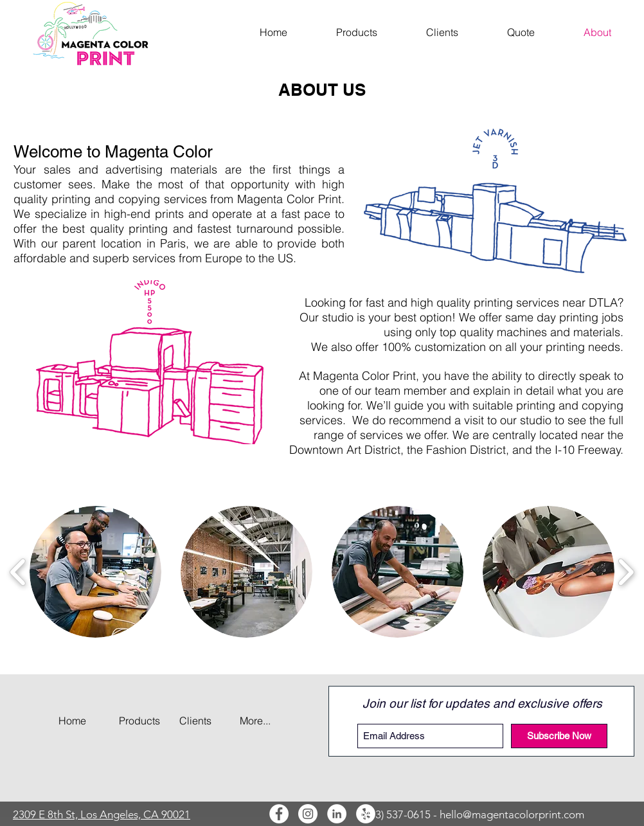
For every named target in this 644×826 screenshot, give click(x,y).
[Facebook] (279, 814)
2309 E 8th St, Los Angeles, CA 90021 (102, 814)
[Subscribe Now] (559, 736)
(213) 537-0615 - (400, 814)
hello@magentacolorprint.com (512, 814)
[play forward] (626, 572)
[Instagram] (308, 814)
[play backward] (18, 572)
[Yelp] (366, 814)
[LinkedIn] (337, 814)
